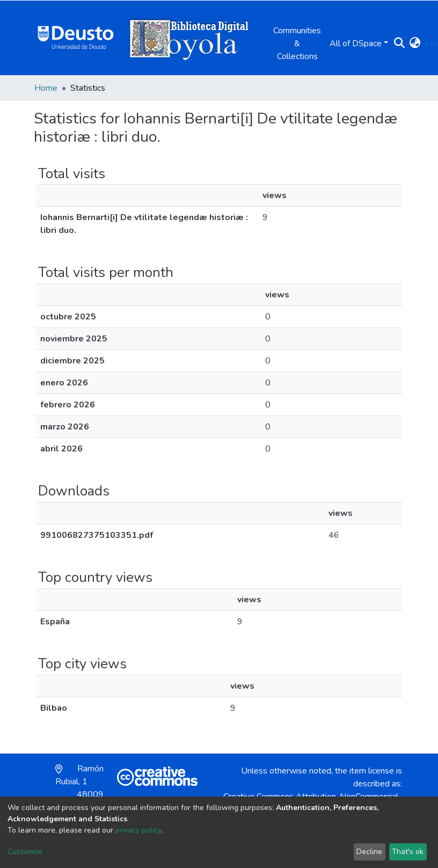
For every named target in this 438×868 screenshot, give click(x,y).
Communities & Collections (297, 43)
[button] (415, 43)
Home (46, 88)
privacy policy (138, 830)
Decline (369, 852)
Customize (25, 852)
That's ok (408, 852)
